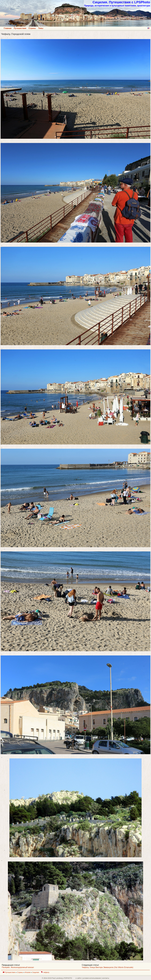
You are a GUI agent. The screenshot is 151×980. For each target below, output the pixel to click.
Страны (32, 28)
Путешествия (20, 28)
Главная (8, 28)
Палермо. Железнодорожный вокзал (18, 967)
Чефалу (46, 972)
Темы (41, 28)
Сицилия (36, 972)
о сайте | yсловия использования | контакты (92, 978)
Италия (28, 972)
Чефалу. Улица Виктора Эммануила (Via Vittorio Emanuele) (108, 967)
